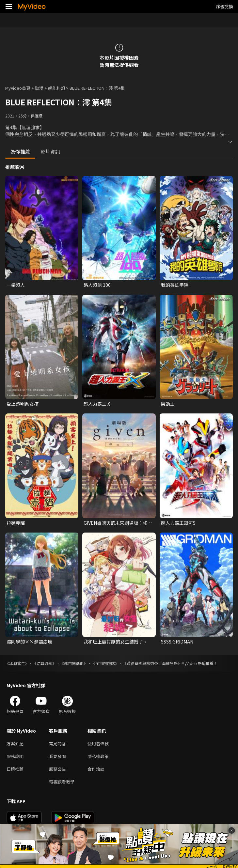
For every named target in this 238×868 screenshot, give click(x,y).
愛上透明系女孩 (23, 404)
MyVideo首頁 (18, 88)
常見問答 (57, 744)
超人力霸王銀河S (178, 523)
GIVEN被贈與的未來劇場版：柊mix (115, 523)
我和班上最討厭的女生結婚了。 (116, 642)
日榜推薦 (15, 769)
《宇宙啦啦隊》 (105, 663)
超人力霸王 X (97, 404)
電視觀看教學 (62, 782)
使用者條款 (98, 744)
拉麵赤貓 (16, 523)
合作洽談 (96, 769)
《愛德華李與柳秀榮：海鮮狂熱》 (152, 663)
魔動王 (168, 404)
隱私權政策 (98, 756)
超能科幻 (56, 88)
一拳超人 (16, 285)
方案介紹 (15, 744)
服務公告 (57, 769)
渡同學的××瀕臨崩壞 (29, 642)
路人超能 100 (97, 285)
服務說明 (15, 756)
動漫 (39, 88)
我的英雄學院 (175, 285)
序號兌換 (225, 6)
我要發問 (57, 756)
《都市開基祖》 (74, 663)
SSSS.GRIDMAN (177, 642)
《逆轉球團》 (44, 663)
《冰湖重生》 (17, 663)
